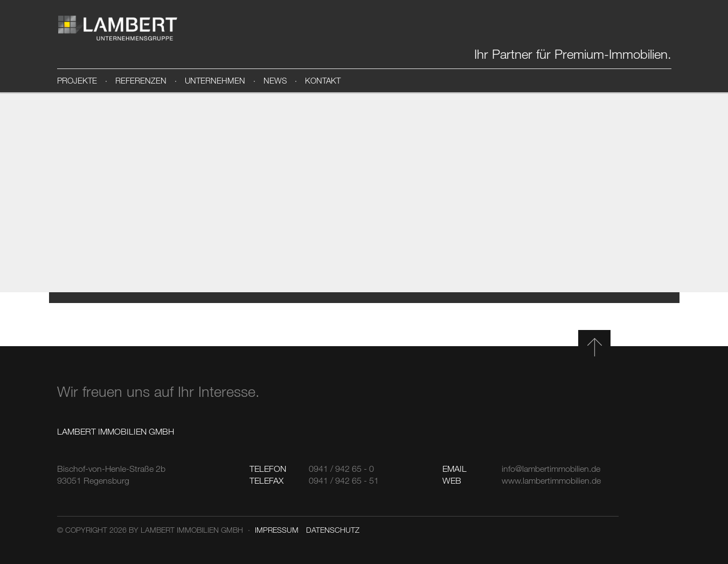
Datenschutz (333, 530)
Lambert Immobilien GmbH (118, 28)
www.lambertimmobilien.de (551, 480)
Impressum (277, 530)
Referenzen (141, 80)
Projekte (77, 80)
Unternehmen (215, 80)
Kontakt (323, 80)
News (275, 80)
